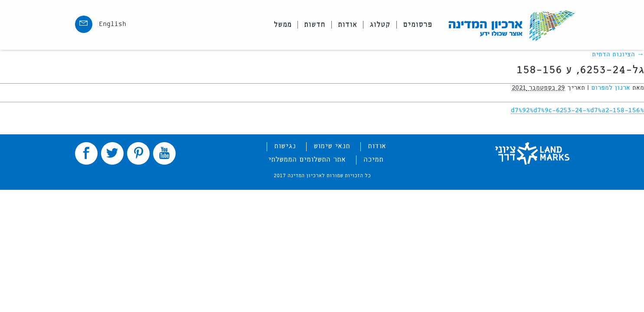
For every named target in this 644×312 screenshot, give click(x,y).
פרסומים (418, 25)
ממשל (283, 25)
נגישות (285, 146)
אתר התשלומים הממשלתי (307, 160)
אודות (347, 25)
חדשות (315, 25)
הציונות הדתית (618, 55)
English (113, 24)
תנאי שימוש (332, 146)
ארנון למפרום (611, 88)
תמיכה (373, 160)
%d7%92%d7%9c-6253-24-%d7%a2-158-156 (577, 110)
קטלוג (380, 25)
